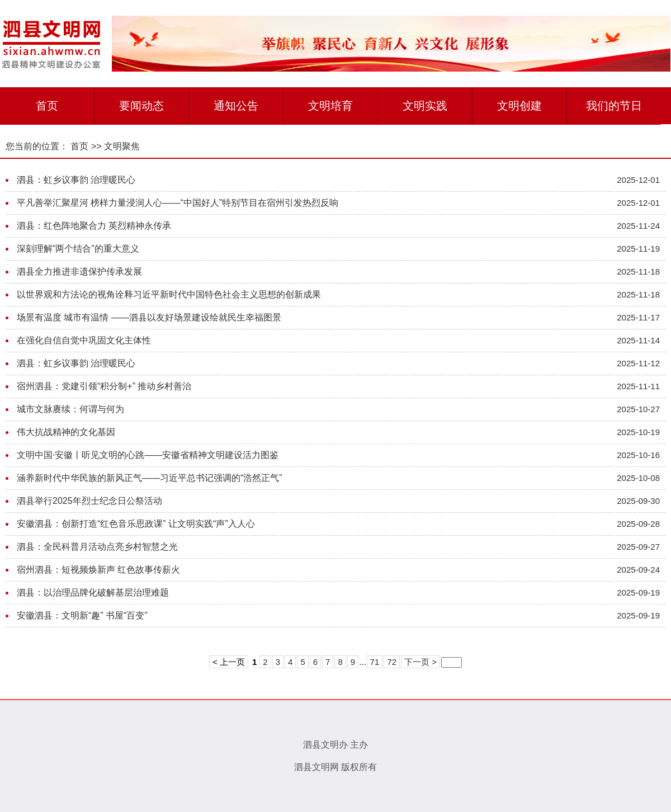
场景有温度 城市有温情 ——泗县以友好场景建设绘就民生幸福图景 (149, 317)
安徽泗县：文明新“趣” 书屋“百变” (82, 615)
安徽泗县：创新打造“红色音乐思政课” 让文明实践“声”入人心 (136, 524)
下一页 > (420, 662)
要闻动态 (141, 106)
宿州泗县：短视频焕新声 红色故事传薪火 (98, 570)
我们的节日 (614, 106)
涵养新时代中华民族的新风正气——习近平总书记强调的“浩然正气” (150, 478)
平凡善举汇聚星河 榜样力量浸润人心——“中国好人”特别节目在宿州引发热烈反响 (178, 203)
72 (392, 662)
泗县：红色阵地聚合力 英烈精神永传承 (94, 226)
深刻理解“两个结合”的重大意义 (78, 249)
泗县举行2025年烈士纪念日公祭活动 (89, 501)
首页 (47, 106)
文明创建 (519, 106)
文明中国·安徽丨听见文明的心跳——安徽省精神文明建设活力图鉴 (148, 455)
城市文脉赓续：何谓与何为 (70, 409)
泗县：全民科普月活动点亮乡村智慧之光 (97, 547)
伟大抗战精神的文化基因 (66, 432)
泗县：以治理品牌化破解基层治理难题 (93, 593)
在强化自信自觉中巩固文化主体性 (84, 340)
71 (375, 662)
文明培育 (330, 106)
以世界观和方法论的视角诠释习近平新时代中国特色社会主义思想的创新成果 (169, 294)
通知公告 (236, 106)
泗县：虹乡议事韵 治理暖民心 (76, 180)
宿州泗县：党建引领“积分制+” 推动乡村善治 (104, 386)
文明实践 (425, 106)
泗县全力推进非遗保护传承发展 (79, 272)
